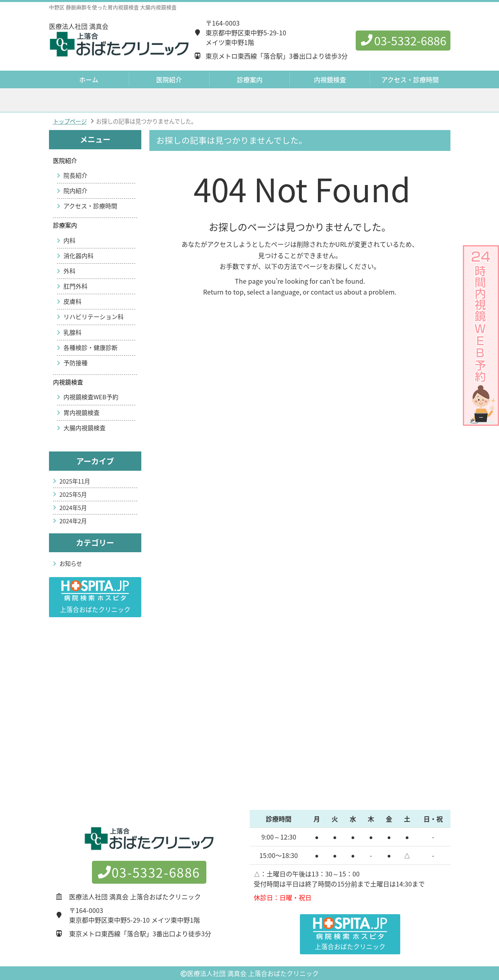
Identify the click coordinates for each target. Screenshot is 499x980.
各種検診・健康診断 (91, 348)
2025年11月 (75, 481)
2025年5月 (73, 494)
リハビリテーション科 (94, 317)
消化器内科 (78, 256)
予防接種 (75, 363)
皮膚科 (72, 301)
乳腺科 (72, 332)
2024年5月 (73, 508)
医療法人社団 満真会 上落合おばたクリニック (253, 973)
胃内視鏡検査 (81, 413)
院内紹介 (75, 191)
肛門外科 (75, 286)
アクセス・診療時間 (410, 79)
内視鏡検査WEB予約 (91, 397)
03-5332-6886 (403, 41)
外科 (69, 271)
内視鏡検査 (68, 382)
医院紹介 (65, 161)
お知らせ (71, 563)
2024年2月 (73, 521)
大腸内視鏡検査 (85, 428)
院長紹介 (75, 175)
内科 (69, 240)
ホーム (89, 79)
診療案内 (65, 225)
